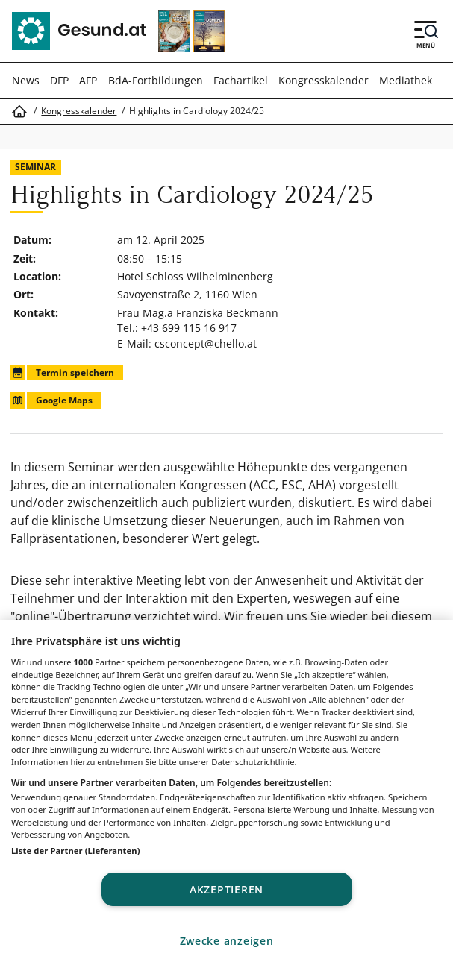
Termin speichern (62, 373)
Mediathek (406, 80)
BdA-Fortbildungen (156, 80)
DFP (59, 80)
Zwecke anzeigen (227, 941)
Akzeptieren (226, 889)
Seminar (35, 167)
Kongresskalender (324, 80)
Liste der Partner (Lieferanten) (76, 851)
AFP (88, 80)
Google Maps (51, 400)
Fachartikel (241, 80)
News (26, 80)
